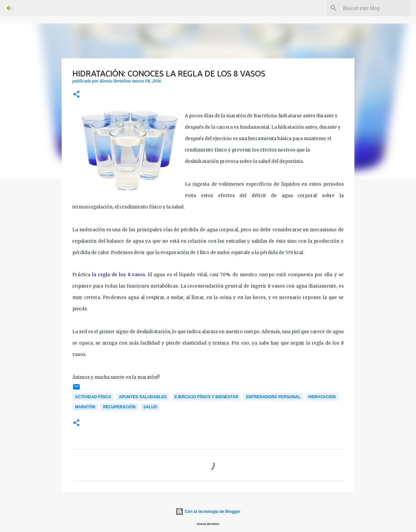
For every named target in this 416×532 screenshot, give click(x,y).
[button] (76, 95)
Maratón (85, 407)
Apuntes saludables (143, 397)
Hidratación (322, 397)
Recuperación (119, 407)
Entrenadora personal (273, 397)
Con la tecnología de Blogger (208, 512)
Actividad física (93, 397)
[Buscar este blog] (375, 8)
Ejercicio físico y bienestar (206, 397)
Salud (150, 407)
